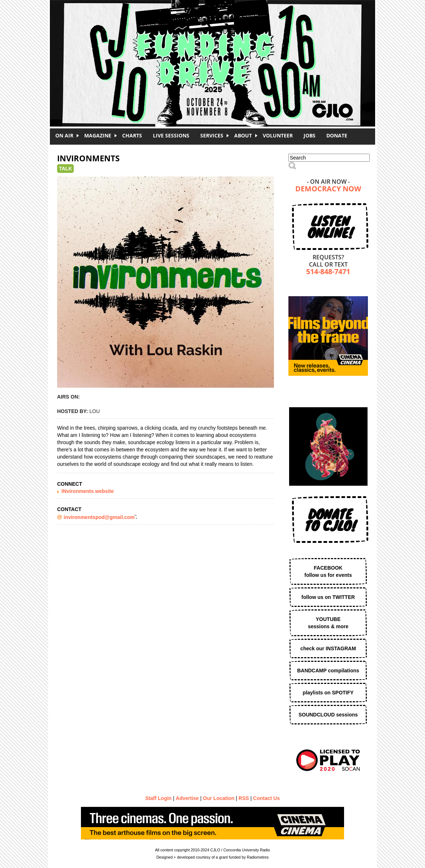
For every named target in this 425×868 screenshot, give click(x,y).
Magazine (98, 135)
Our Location (219, 798)
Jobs (310, 135)
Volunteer (278, 135)
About (243, 135)
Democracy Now (328, 189)
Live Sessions (171, 135)
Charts (132, 135)
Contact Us (266, 798)
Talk (65, 169)
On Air (64, 135)
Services (212, 135)
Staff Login (158, 798)
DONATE (337, 135)
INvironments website (88, 491)
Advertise (187, 798)
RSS (244, 798)
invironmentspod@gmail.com (99, 517)
